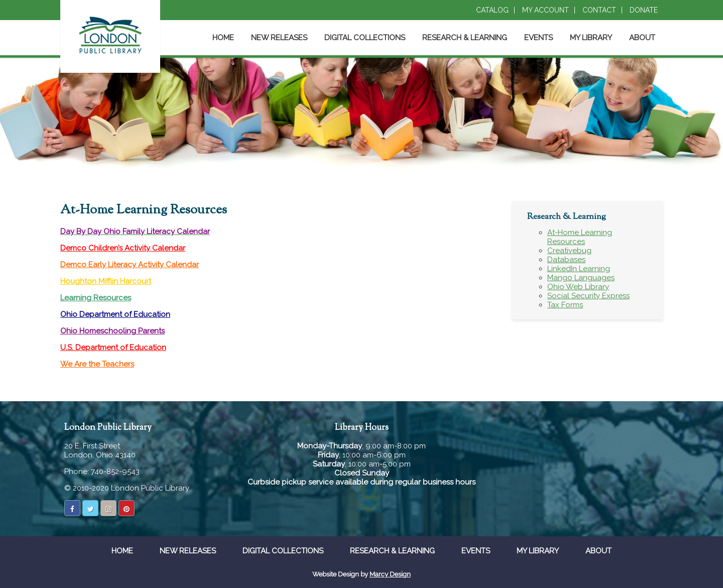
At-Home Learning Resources (580, 237)
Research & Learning (465, 38)
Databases (566, 260)
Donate (644, 10)
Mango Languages (581, 278)
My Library (591, 38)
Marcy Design (390, 574)
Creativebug (569, 251)
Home (223, 38)
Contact (599, 10)
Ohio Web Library (578, 287)
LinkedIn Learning (579, 269)
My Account (546, 10)
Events (538, 38)
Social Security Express (588, 296)
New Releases (279, 38)
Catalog (492, 10)
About (642, 38)
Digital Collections (365, 38)
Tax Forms (565, 305)
